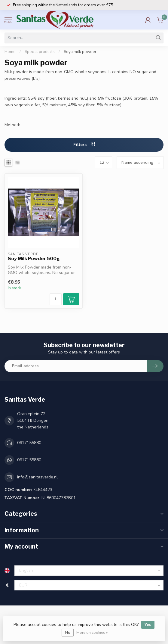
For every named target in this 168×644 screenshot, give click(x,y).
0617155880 (29, 443)
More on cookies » (92, 632)
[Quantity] (56, 299)
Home (10, 52)
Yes (148, 625)
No (68, 632)
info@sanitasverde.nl (37, 477)
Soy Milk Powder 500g (34, 259)
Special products (40, 52)
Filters (84, 145)
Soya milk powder (80, 52)
